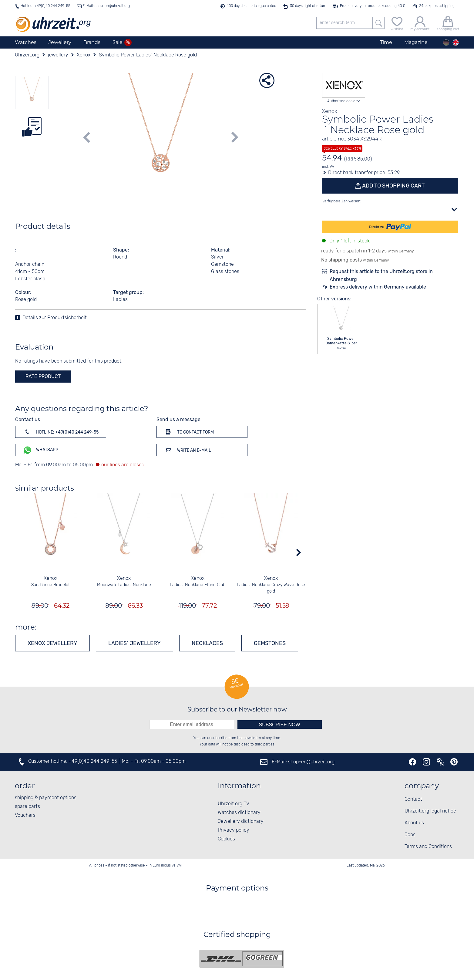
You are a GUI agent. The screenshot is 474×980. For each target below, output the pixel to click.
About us (414, 823)
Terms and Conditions (428, 847)
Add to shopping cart (393, 186)
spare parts (27, 807)
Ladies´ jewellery (134, 643)
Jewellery (60, 42)
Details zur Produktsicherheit (55, 318)
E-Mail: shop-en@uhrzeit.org (106, 6)
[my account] (420, 23)
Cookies (226, 839)
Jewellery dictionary (241, 821)
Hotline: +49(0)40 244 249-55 (45, 6)
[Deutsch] (446, 42)
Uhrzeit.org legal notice (430, 811)
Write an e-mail (188, 450)
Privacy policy (234, 830)
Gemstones (270, 643)
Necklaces (207, 643)
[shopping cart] (448, 23)
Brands (92, 42)
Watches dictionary (239, 813)
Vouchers (25, 815)
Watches (26, 42)
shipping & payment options (46, 798)
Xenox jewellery (52, 643)
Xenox (50, 578)
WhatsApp (40, 450)
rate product (43, 376)
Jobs (410, 835)
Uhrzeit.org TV (234, 804)
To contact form (189, 432)
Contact (413, 799)
